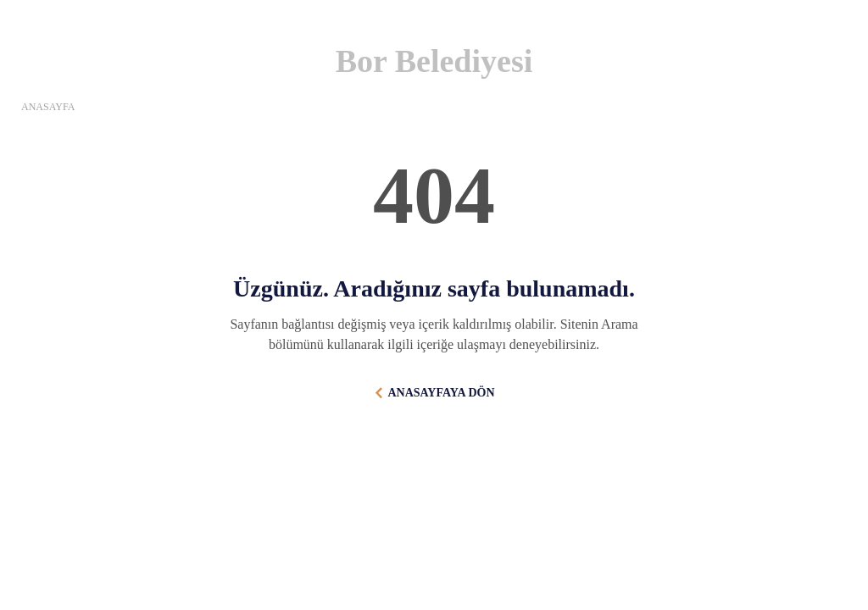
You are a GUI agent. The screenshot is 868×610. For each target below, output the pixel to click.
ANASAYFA (48, 107)
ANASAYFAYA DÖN (441, 393)
